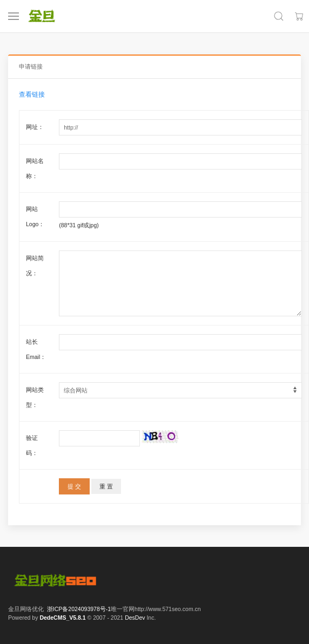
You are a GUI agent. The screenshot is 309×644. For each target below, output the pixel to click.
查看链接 (32, 94)
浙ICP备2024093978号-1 (79, 609)
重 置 (106, 486)
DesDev (135, 618)
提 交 (74, 486)
